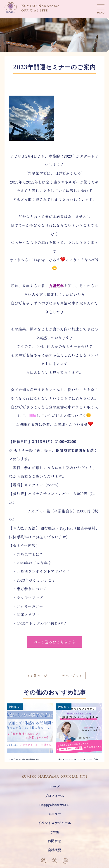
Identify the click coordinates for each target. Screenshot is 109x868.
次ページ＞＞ (72, 676)
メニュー (55, 814)
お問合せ (55, 841)
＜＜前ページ (37, 676)
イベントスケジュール (55, 823)
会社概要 (55, 850)
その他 (54, 832)
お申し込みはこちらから (55, 642)
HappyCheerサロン (54, 805)
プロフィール (54, 796)
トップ (54, 787)
